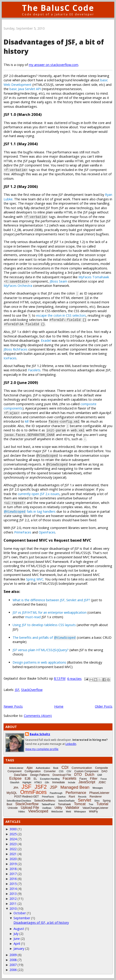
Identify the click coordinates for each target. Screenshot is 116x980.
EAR (100, 775)
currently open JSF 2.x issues (39, 494)
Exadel (46, 340)
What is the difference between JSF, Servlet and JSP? (51, 600)
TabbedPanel (48, 804)
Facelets (34, 370)
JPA (16, 788)
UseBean (47, 808)
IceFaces (10, 358)
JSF (17, 690)
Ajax (30, 768)
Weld (68, 812)
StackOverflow (32, 690)
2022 (13, 849)
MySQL (12, 793)
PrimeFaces (23, 532)
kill (27, 421)
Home (59, 706)
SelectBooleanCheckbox (19, 801)
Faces (83, 779)
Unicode (13, 808)
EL (35, 779)
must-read (33, 617)
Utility (58, 808)
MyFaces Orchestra (18, 286)
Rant (72, 796)
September (22, 918)
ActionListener (16, 768)
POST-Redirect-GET (26, 797)
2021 (13, 854)
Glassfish (15, 782)
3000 (13, 829)
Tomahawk (64, 804)
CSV (69, 771)
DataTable (21, 775)
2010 (13, 909)
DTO (78, 775)
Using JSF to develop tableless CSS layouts (44, 625)
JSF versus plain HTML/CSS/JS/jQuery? (41, 650)
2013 (13, 894)
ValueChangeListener (95, 808)
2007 (13, 965)
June (17, 939)
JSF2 (41, 787)
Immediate (58, 782)
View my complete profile (42, 749)
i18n (47, 782)
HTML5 (38, 782)
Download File (62, 775)
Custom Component (86, 771)
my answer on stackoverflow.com (54, 65)
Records (82, 797)
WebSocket (57, 812)
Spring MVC (35, 579)
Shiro (97, 801)
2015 (13, 884)
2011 (13, 904)
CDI (65, 767)
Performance (76, 793)
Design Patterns (40, 775)
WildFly (93, 812)
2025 (13, 834)
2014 (13, 889)
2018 (13, 869)
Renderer (96, 796)
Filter (94, 778)
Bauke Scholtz (40, 734)
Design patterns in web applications (39, 662)
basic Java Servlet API (25, 89)
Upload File (30, 808)
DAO (104, 771)
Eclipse (15, 778)
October (20, 913)
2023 (13, 844)
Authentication (43, 768)
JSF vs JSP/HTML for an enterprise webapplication (50, 612)
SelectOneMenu (45, 801)
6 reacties (74, 679)
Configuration (33, 771)
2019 (13, 864)
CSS (61, 771)
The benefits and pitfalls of (44, 637)
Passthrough (56, 793)
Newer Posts (13, 706)
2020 (13, 859)
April (17, 944)
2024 (13, 839)
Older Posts (104, 706)
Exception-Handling (50, 779)
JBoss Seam (58, 281)
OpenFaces (47, 532)
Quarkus (61, 797)
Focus (104, 779)
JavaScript (87, 782)
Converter (50, 771)
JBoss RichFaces (16, 349)
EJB (28, 779)
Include (71, 782)
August (19, 929)
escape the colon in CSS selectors (61, 315)
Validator (72, 808)
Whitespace (80, 812)
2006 (13, 970)
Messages (98, 788)
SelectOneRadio (67, 801)
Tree (91, 804)
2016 (13, 879)
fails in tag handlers (30, 511)
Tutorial (102, 804)
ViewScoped (38, 811)
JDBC (102, 782)
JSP (54, 787)
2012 (13, 899)
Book (56, 768)
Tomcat (80, 804)
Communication (82, 768)
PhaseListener (99, 793)
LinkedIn (71, 744)
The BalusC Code (58, 8)
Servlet (84, 800)
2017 (13, 874)
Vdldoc (22, 812)
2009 (13, 955)
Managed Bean (75, 787)
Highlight (27, 782)
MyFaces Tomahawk (94, 277)
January (19, 948)
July (16, 934)
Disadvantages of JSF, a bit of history (41, 923)
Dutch (90, 775)
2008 (13, 960)
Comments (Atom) (38, 716)
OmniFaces (33, 792)
